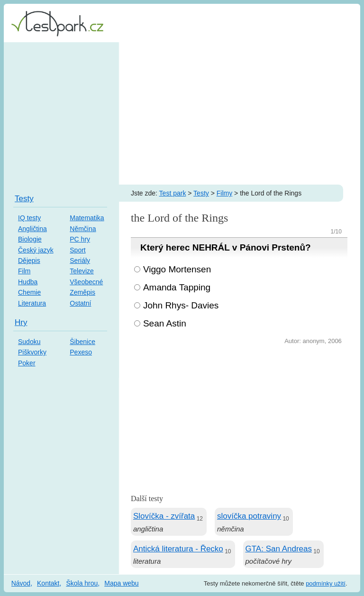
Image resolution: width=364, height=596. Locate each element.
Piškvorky (32, 352)
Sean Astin (165, 323)
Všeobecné (86, 282)
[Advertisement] (182, 113)
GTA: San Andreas (279, 549)
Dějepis (29, 261)
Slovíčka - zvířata (164, 516)
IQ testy (29, 218)
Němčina (83, 229)
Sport (77, 250)
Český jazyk (36, 250)
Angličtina (32, 229)
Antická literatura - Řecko (178, 549)
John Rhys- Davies (181, 305)
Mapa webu (121, 583)
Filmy (224, 193)
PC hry (80, 239)
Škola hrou (82, 583)
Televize (82, 271)
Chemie (29, 292)
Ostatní (80, 303)
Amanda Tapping (177, 287)
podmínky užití (326, 583)
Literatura (32, 303)
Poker (27, 363)
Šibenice (82, 342)
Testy (201, 193)
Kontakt (48, 583)
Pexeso (81, 352)
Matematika (87, 218)
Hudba (28, 282)
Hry (21, 322)
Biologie (30, 239)
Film (24, 271)
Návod (21, 583)
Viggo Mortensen (177, 269)
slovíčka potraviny (249, 516)
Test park (173, 193)
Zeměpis (82, 292)
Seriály (80, 261)
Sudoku (29, 342)
